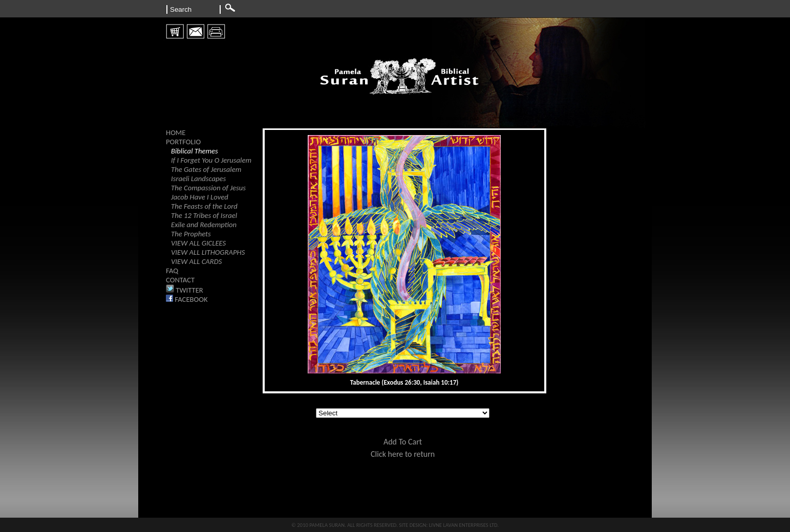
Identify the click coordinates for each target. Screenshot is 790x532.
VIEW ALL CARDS (196, 261)
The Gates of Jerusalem (206, 169)
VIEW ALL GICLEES (198, 243)
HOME (176, 132)
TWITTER (185, 290)
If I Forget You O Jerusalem (211, 160)
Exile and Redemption (204, 225)
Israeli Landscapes (198, 179)
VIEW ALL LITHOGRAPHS (208, 252)
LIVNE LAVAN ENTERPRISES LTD (463, 525)
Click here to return (403, 454)
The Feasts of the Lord (204, 206)
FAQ (172, 271)
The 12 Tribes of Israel (204, 215)
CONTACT (180, 280)
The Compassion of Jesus (208, 188)
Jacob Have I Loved (200, 197)
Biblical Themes (195, 151)
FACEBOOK (187, 299)
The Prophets (191, 234)
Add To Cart (403, 442)
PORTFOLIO (183, 142)
